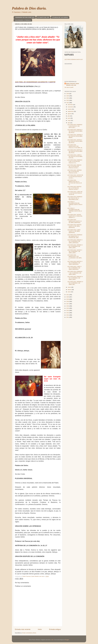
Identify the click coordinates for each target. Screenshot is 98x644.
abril (69, 123)
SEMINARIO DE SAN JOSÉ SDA (25, 17)
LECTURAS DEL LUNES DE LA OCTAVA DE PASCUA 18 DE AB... (75, 193)
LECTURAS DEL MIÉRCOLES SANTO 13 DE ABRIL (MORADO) (74, 221)
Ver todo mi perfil (69, 87)
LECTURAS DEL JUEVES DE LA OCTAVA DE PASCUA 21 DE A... (75, 177)
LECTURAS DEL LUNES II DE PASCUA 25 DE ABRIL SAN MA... (75, 156)
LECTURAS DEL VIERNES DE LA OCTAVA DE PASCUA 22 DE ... (75, 172)
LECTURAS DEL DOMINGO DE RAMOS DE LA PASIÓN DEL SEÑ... (75, 236)
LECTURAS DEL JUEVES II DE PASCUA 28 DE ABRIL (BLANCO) (75, 141)
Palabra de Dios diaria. (29, 8)
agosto (70, 114)
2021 (68, 295)
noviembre (71, 107)
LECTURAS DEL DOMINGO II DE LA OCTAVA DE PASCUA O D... (75, 161)
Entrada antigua (55, 629)
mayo (69, 120)
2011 (68, 317)
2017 (68, 304)
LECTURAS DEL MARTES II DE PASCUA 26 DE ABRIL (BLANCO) (75, 151)
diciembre (70, 105)
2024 (68, 98)
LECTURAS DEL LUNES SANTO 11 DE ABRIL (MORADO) (74, 231)
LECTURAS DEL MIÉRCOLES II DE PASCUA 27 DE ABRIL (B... (75, 146)
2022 (68, 103)
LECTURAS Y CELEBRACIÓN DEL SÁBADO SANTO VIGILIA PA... (75, 204)
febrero (70, 290)
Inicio (40, 629)
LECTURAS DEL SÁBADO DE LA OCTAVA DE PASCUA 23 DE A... (74, 166)
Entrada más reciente (23, 629)
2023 (68, 100)
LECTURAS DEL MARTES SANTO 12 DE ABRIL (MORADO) (74, 226)
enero (69, 292)
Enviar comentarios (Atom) (29, 633)
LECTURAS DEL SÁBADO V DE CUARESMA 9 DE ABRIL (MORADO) (75, 241)
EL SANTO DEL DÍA (43, 17)
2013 (68, 313)
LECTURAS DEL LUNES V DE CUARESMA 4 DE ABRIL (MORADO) (74, 268)
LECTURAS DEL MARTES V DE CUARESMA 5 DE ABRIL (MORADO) (75, 263)
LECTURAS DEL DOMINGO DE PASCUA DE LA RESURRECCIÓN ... (75, 198)
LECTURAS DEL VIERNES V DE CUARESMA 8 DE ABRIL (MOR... (75, 246)
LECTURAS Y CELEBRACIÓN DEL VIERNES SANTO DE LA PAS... (75, 210)
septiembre (71, 111)
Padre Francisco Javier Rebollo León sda (73, 84)
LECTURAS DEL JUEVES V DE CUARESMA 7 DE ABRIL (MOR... (75, 251)
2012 (68, 315)
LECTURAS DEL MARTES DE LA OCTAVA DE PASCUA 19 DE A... (74, 188)
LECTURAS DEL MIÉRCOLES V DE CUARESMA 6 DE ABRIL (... (75, 257)
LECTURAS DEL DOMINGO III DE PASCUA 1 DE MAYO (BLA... (75, 126)
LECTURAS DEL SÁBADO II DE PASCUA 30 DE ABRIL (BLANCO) (75, 131)
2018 (68, 301)
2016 (68, 306)
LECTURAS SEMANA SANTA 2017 (74, 59)
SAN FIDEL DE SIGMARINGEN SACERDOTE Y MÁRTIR (35, 82)
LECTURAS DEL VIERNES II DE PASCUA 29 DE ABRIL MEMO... (75, 136)
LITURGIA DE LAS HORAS (60, 17)
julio (69, 116)
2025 (68, 96)
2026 (68, 94)
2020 (68, 297)
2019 (68, 299)
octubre (70, 109)
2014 (68, 310)
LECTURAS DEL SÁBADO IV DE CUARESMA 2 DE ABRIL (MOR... (75, 278)
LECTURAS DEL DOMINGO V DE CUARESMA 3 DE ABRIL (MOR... (75, 273)
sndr (52, 640)
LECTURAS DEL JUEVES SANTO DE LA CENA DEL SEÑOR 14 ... (75, 216)
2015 (68, 308)
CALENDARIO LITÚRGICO (23, 20)
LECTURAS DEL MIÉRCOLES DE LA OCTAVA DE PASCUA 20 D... (75, 182)
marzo (69, 287)
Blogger (67, 640)
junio (69, 118)
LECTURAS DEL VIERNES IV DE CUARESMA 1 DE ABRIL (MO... (75, 283)
